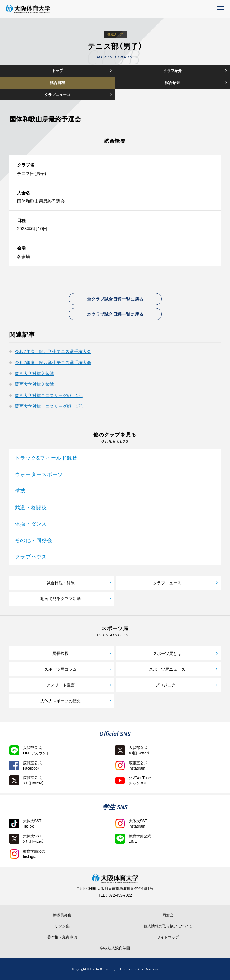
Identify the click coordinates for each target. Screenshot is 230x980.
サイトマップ (168, 937)
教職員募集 (62, 915)
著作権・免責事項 (62, 937)
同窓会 (168, 915)
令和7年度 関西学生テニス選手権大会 (53, 351)
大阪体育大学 (41, 12)
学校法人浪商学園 (115, 948)
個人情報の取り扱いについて (168, 926)
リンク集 (62, 926)
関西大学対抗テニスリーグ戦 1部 (49, 395)
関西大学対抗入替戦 (34, 373)
